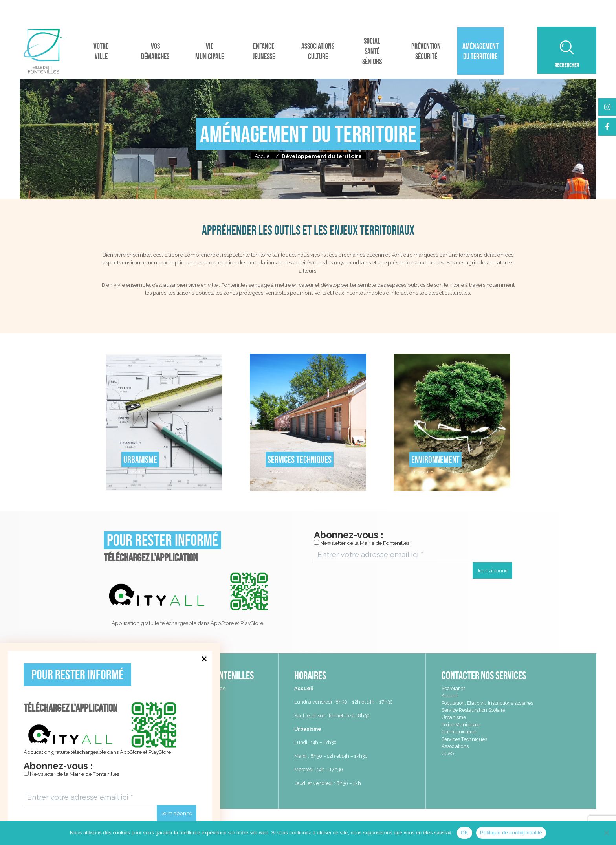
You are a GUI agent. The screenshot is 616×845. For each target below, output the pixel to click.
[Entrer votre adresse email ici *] (110, 797)
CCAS (448, 753)
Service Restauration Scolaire (473, 710)
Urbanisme (454, 717)
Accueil (263, 156)
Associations (455, 746)
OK (465, 833)
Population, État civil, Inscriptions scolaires (487, 703)
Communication (459, 732)
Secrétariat (453, 688)
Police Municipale (461, 725)
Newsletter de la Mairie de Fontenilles (71, 774)
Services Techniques (464, 739)
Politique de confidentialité (511, 833)
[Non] (606, 833)
